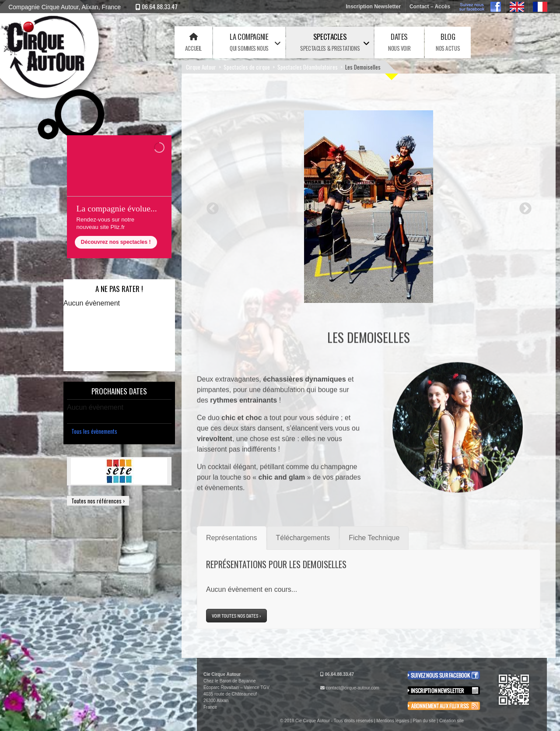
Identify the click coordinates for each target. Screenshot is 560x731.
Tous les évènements (94, 431)
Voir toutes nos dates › (236, 616)
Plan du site (424, 721)
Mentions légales (393, 721)
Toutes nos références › (98, 501)
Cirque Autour (201, 67)
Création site (451, 721)
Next (523, 206)
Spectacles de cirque (247, 67)
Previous (210, 206)
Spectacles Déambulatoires (308, 67)
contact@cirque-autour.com (352, 688)
